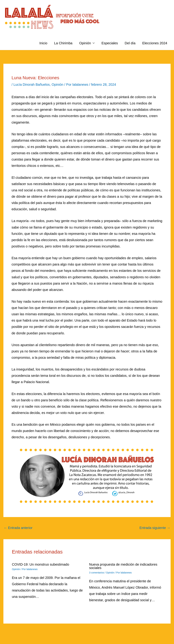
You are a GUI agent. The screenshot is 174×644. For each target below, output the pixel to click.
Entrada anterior (18, 528)
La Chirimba (63, 43)
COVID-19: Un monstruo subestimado (41, 564)
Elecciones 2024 (155, 43)
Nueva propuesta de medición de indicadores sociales (123, 566)
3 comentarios (97, 573)
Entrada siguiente (155, 528)
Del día (130, 43)
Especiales (110, 43)
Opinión (85, 43)
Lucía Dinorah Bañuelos (32, 85)
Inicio (43, 43)
